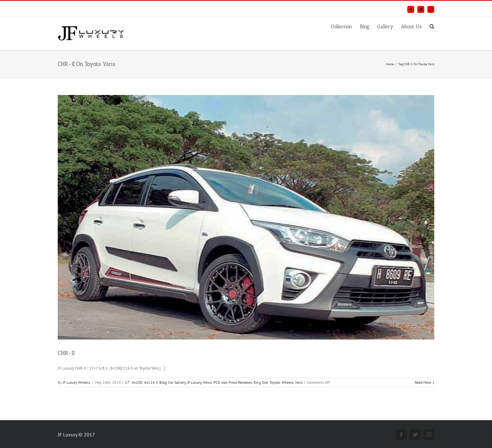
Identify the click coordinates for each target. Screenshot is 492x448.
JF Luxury (194, 382)
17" (128, 382)
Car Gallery (177, 382)
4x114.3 (151, 382)
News (207, 382)
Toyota (275, 382)
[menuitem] (345, 26)
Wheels (287, 382)
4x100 (137, 382)
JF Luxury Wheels (76, 382)
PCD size (220, 382)
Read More (423, 382)
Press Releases (240, 382)
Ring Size (261, 382)
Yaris (299, 382)
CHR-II (66, 353)
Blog (163, 382)
